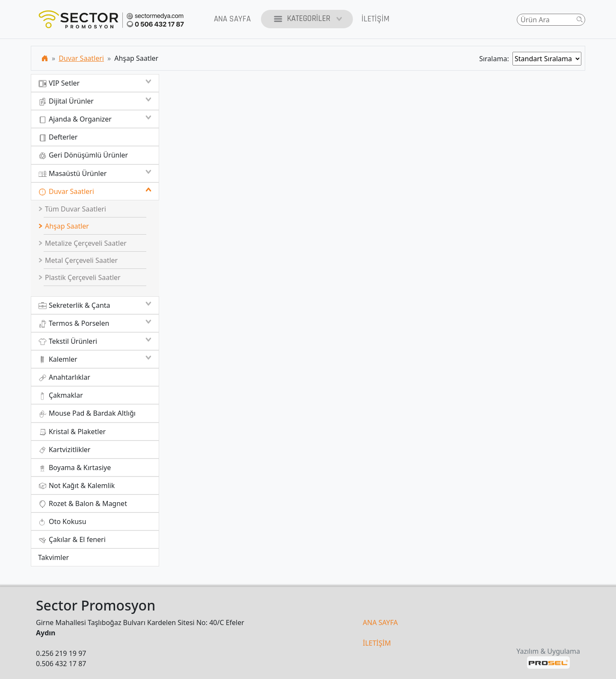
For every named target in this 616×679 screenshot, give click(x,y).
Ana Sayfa (232, 19)
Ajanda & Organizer (95, 119)
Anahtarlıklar (64, 377)
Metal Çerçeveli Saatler (78, 260)
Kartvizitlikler (64, 450)
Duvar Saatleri (81, 58)
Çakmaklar (61, 395)
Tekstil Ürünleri (95, 341)
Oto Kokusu (62, 522)
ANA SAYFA (380, 622)
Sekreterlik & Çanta (95, 305)
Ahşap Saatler (64, 226)
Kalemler (95, 359)
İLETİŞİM (377, 643)
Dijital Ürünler (95, 101)
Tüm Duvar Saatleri (72, 209)
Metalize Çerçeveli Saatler (83, 243)
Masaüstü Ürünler (95, 173)
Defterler (58, 137)
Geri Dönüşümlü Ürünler (83, 155)
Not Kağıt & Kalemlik (76, 486)
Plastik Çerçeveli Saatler (80, 277)
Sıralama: (496, 59)
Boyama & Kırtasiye (74, 468)
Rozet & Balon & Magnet (83, 504)
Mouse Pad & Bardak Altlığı (87, 413)
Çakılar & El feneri (72, 540)
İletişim (375, 19)
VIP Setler (95, 83)
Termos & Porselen (95, 323)
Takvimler (53, 557)
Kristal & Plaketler (72, 432)
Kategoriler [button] (307, 19)
